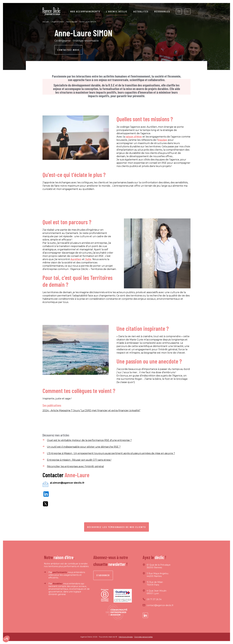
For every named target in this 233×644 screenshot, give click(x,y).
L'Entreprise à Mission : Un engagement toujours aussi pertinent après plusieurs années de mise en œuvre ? (111, 453)
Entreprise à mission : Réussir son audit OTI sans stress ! (79, 460)
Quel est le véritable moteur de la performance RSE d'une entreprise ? (89, 440)
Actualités (141, 11)
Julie (88, 259)
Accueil (46, 22)
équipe (162, 140)
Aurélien (76, 259)
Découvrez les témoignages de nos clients (116, 527)
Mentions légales (126, 637)
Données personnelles (143, 637)
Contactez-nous (69, 50)
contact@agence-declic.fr (160, 605)
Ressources (162, 11)
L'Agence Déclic (58, 22)
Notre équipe (72, 22)
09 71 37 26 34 (154, 599)
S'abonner (103, 575)
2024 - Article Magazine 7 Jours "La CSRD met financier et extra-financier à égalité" (91, 410)
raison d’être (134, 137)
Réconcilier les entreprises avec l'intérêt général (75, 466)
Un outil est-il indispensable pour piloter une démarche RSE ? (84, 447)
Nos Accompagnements (85, 11)
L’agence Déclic (117, 11)
